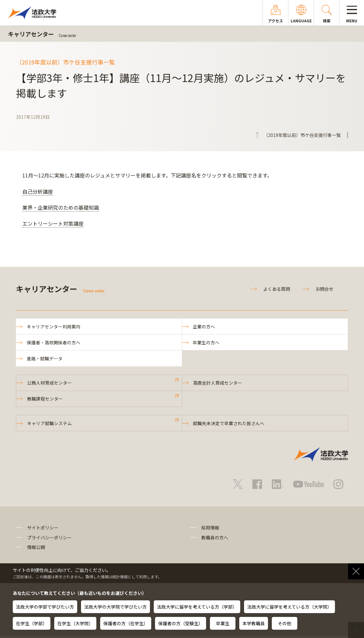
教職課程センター (45, 401)
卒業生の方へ (207, 343)
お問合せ (324, 289)
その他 (285, 623)
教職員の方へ (215, 540)
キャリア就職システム (50, 425)
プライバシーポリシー (49, 540)
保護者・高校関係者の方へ (54, 343)
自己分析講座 (38, 191)
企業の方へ (204, 327)
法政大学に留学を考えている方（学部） (197, 607)
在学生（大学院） (75, 623)
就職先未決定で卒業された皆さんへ (229, 425)
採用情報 (210, 530)
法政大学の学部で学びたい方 (45, 607)
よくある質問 (277, 289)
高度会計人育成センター (218, 384)
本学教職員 (254, 623)
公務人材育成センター (50, 384)
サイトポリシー (43, 530)
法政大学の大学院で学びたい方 (115, 607)
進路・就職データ (45, 359)
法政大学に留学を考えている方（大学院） (290, 607)
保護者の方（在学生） (126, 623)
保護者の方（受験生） (181, 623)
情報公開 (36, 549)
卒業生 (223, 623)
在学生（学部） (32, 623)
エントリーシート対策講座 (53, 223)
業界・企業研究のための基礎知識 (61, 207)
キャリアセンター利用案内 (54, 327)
